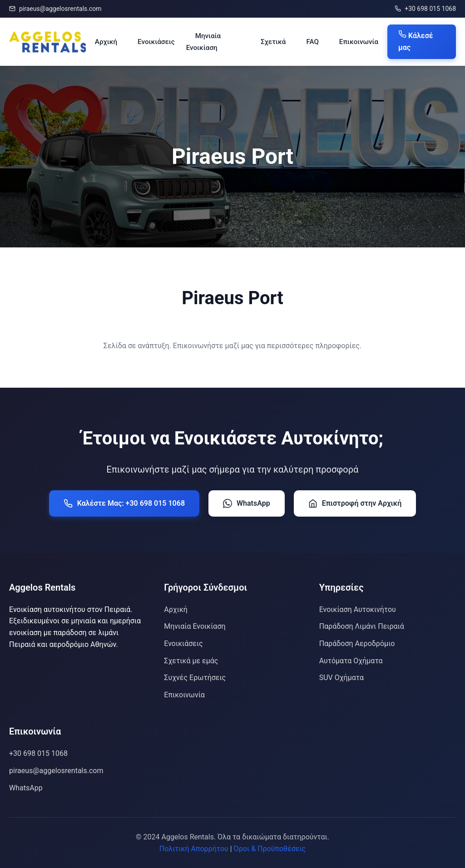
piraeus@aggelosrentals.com (55, 9)
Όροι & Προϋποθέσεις (270, 849)
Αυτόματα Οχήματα (351, 661)
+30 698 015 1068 (425, 9)
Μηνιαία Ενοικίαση (203, 42)
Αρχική (106, 42)
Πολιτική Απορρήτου (194, 849)
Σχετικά (273, 42)
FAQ (312, 42)
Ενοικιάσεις (156, 42)
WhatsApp (247, 503)
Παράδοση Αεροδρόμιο (357, 644)
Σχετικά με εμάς (191, 661)
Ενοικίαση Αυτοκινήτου (358, 609)
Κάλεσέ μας (416, 41)
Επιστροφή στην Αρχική (355, 503)
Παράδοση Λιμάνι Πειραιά (362, 626)
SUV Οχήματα (341, 678)
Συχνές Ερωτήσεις (195, 678)
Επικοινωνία (359, 42)
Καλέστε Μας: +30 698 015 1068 (124, 503)
